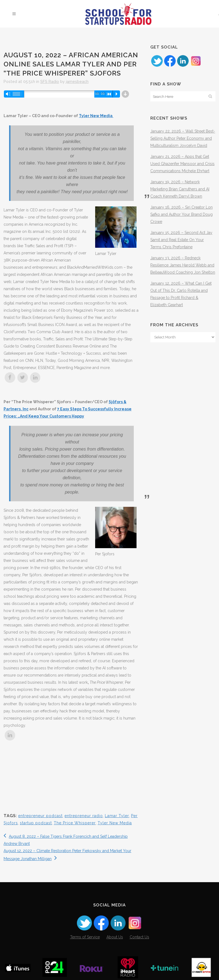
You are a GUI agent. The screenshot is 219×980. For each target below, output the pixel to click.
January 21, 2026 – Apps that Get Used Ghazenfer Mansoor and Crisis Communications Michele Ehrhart (182, 164)
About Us (115, 937)
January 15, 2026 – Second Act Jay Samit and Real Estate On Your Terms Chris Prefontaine (181, 240)
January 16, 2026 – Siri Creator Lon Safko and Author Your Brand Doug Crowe (181, 214)
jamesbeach (77, 82)
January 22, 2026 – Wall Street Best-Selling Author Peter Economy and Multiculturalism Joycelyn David (183, 138)
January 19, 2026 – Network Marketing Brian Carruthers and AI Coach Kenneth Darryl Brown (180, 189)
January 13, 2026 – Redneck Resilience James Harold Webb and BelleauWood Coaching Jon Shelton (183, 265)
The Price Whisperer (75, 823)
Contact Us (139, 937)
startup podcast (36, 823)
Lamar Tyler (117, 816)
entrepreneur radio (84, 816)
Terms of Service (85, 937)
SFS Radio (50, 82)
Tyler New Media (96, 116)
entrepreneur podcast (40, 816)
